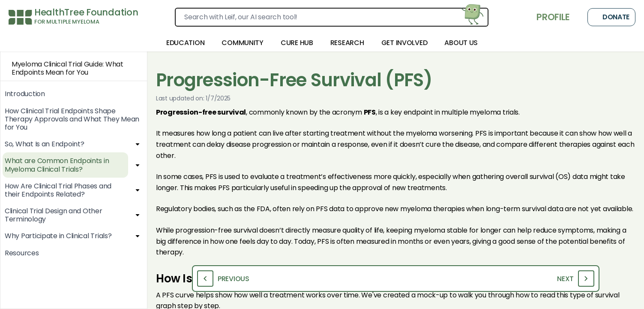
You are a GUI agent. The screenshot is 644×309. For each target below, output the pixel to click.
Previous (223, 279)
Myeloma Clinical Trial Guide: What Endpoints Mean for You (62, 68)
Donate (611, 17)
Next (576, 279)
